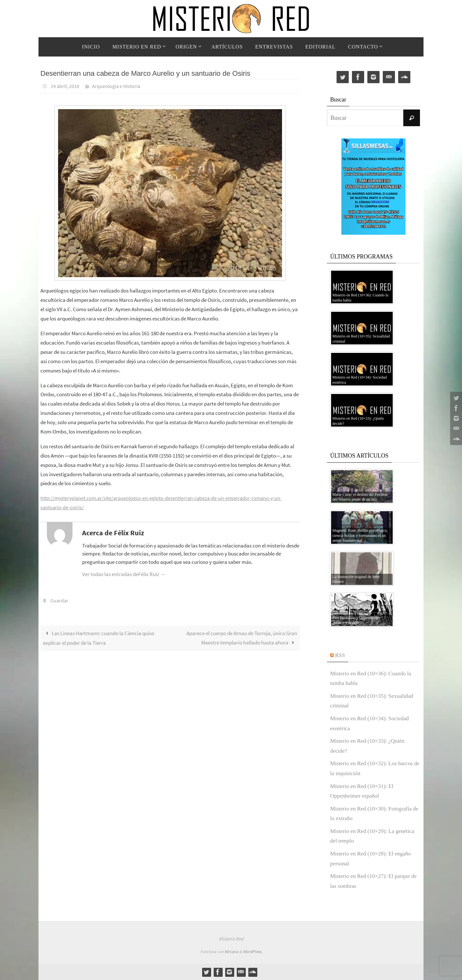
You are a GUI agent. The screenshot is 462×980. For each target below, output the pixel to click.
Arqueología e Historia (116, 86)
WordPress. (252, 952)
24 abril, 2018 (65, 86)
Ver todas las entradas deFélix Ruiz (124, 574)
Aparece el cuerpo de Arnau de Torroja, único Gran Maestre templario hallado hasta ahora (242, 637)
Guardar (59, 600)
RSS (340, 655)
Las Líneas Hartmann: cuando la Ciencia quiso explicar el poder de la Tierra (99, 637)
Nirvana (231, 952)
